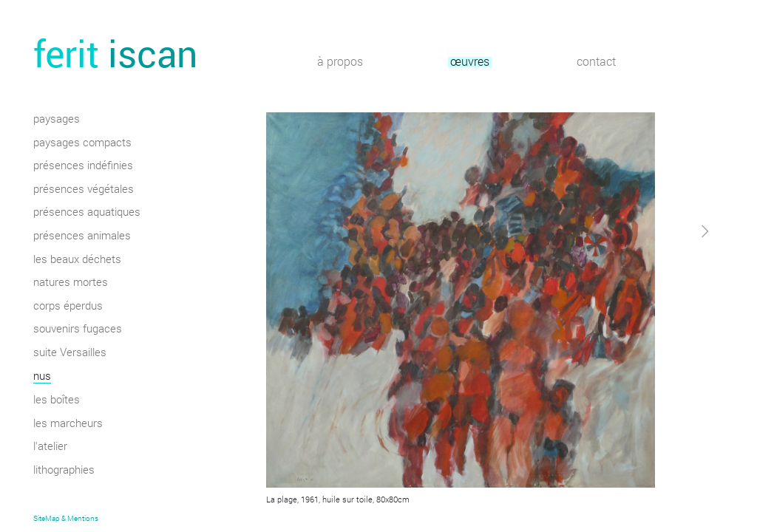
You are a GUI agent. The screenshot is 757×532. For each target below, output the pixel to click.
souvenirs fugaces (78, 330)
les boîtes (57, 400)
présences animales (82, 236)
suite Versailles (70, 353)
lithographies (64, 471)
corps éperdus (68, 307)
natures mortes (71, 283)
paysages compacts (82, 143)
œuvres (470, 62)
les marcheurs (68, 424)
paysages (57, 120)
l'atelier (50, 447)
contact (596, 62)
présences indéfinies (83, 166)
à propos (340, 62)
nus (42, 377)
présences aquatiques (87, 213)
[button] (675, 365)
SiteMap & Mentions (66, 518)
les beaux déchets (77, 260)
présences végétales (84, 190)
